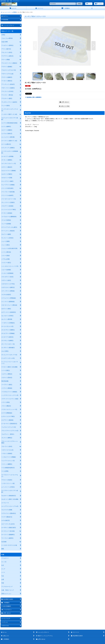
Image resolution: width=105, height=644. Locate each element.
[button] (92, 8)
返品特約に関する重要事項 (33, 97)
